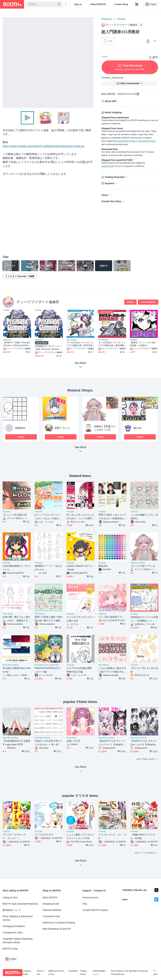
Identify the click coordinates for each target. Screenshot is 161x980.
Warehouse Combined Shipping (59, 923)
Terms (105, 195)
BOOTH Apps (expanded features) (20, 904)
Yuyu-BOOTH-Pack (147, 141)
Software (7, 340)
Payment (109, 183)
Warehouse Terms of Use (56, 973)
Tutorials (121, 19)
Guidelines (73, 971)
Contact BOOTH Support (95, 910)
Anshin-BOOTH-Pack (126, 141)
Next (91, 63)
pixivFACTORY (108, 166)
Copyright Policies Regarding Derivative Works (18, 941)
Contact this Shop (111, 201)
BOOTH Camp (10, 949)
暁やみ (138, 428)
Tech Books (72, 340)
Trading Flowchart (115, 177)
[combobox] (44, 4)
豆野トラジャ (62, 428)
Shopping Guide (51, 904)
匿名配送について (12, 910)
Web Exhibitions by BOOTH (57, 929)
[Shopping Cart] (137, 4)
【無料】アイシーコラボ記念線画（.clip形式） (143, 344)
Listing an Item (10, 897)
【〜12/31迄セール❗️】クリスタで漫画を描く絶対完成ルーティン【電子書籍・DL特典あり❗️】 (80, 344)
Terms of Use (40, 973)
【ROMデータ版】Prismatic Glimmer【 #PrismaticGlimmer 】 (17, 344)
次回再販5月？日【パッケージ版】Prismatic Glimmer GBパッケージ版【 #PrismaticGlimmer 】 (49, 348)
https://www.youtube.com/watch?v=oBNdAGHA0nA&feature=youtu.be (43, 146)
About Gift (110, 101)
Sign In (78, 4)
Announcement (90, 897)
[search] (59, 4)
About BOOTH (98, 4)
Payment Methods (52, 910)
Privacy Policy (84, 973)
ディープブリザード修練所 (38, 302)
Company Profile (27, 973)
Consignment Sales (13, 932)
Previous (5, 63)
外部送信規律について (99, 973)
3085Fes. (20, 428)
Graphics (134, 340)
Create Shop (121, 4)
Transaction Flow (51, 916)
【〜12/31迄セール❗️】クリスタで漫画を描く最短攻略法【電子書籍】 (112, 344)
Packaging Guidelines (14, 926)
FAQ (85, 904)
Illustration (107, 19)
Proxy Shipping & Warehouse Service (18, 918)
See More (80, 450)
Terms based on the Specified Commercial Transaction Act (129, 973)
